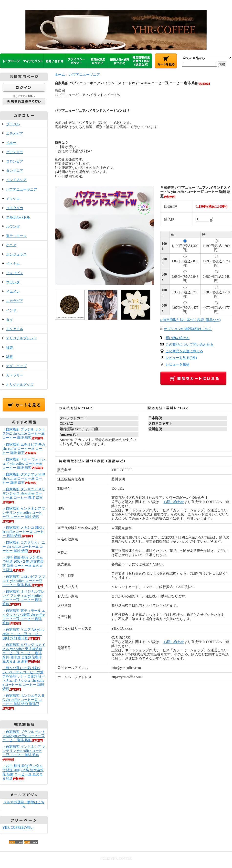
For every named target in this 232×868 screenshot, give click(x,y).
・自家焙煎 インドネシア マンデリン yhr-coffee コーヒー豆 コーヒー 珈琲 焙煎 (24, 753)
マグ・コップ (16, 366)
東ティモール (16, 236)
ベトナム (13, 264)
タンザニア (15, 171)
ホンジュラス (16, 254)
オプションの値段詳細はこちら (188, 329)
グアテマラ (15, 152)
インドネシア (16, 180)
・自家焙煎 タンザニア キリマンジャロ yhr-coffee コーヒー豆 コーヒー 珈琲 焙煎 (24, 495)
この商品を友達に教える (184, 351)
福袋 (10, 348)
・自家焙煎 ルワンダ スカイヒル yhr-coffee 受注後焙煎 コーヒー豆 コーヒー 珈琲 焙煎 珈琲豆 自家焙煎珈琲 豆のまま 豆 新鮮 (24, 653)
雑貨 (10, 357)
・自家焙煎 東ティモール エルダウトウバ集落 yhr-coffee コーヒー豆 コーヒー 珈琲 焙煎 (24, 617)
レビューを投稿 (178, 364)
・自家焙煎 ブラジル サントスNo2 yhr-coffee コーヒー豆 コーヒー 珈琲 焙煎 (24, 434)
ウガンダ (13, 282)
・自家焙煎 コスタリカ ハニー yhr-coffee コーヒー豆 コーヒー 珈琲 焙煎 (24, 547)
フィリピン (15, 273)
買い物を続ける (178, 338)
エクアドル (15, 329)
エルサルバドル (18, 217)
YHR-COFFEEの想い (18, 828)
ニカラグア (15, 301)
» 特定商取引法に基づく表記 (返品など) (190, 320)
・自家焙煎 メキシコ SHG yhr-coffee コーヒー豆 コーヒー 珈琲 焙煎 (23, 532)
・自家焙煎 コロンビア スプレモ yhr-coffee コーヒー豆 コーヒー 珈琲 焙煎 (24, 581)
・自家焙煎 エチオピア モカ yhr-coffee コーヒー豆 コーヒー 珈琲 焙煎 (24, 449)
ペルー (11, 143)
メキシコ (13, 199)
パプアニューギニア (21, 189)
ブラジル (13, 124)
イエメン (13, 292)
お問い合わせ (174, 502)
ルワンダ (13, 227)
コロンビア (15, 161)
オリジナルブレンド (21, 338)
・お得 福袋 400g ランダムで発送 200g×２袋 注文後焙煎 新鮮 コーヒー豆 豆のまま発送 (23, 564)
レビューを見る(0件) (181, 358)
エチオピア (15, 134)
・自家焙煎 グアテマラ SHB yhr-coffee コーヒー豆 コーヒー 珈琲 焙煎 (24, 478)
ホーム (60, 75)
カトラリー (15, 375)
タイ (10, 320)
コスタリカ (15, 208)
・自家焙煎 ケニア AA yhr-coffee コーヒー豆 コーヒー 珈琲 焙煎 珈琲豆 (23, 634)
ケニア (11, 245)
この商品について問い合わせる (190, 345)
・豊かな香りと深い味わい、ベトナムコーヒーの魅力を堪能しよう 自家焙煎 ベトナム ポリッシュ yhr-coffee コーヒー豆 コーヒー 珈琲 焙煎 (24, 678)
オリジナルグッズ (20, 385)
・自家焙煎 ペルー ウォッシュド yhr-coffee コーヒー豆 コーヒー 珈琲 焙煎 (24, 464)
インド (11, 310)
